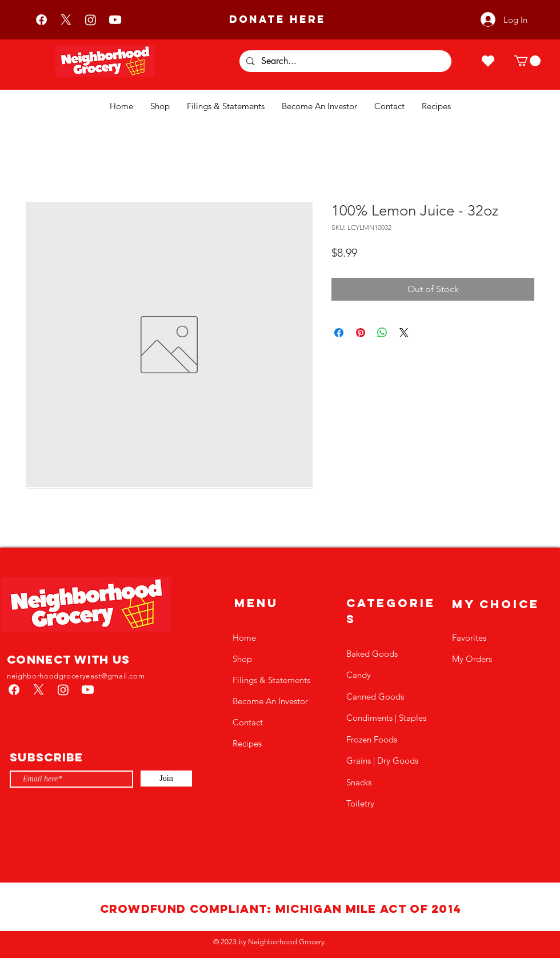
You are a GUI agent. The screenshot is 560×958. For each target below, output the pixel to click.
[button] (527, 61)
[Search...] (344, 61)
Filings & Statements (271, 680)
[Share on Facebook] (339, 333)
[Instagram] (91, 20)
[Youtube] (115, 20)
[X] (66, 20)
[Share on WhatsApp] (382, 333)
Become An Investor (270, 701)
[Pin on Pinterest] (361, 333)
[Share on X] (404, 333)
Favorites (469, 638)
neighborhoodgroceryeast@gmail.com (76, 676)
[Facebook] (41, 20)
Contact (248, 722)
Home (244, 638)
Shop (242, 659)
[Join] (166, 779)
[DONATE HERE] (277, 19)
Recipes (247, 743)
